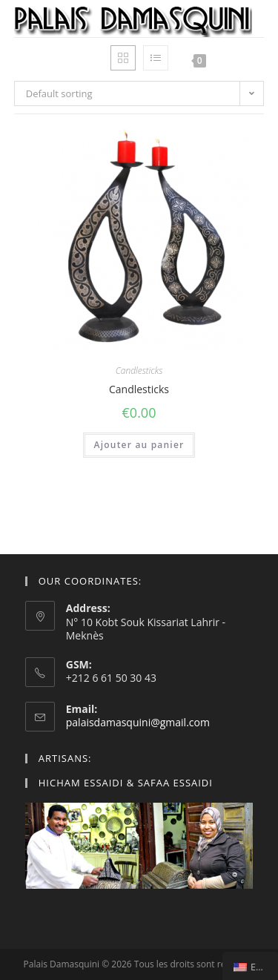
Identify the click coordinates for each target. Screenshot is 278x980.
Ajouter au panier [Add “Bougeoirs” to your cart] (139, 445)
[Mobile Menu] (236, 60)
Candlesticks (139, 371)
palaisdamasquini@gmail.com (138, 722)
